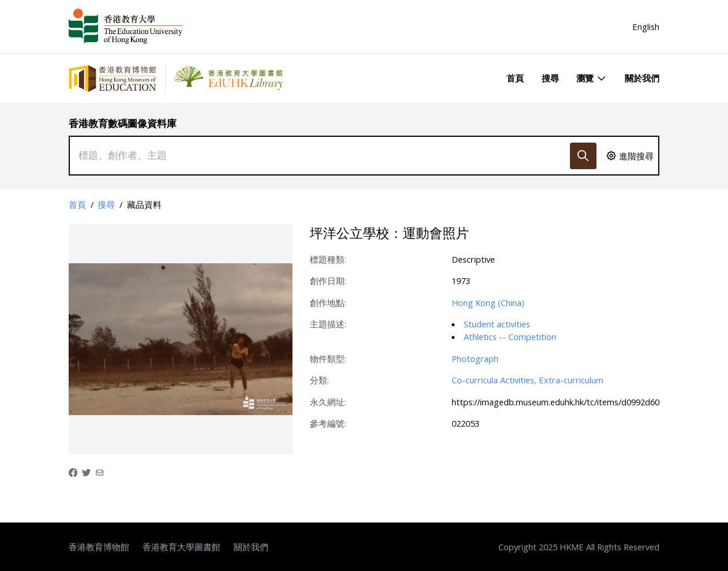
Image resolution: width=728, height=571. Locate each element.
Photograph (475, 359)
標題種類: (328, 259)
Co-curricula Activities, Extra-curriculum (528, 380)
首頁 (515, 78)
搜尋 (550, 78)
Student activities (497, 324)
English (646, 27)
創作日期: (328, 281)
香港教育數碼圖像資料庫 (123, 123)
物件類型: (328, 359)
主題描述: (328, 324)
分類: (319, 380)
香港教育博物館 (99, 547)
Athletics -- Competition (510, 337)
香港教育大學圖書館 (181, 547)
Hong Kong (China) (488, 303)
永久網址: (328, 402)
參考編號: (328, 423)
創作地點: (328, 303)
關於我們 (642, 78)
